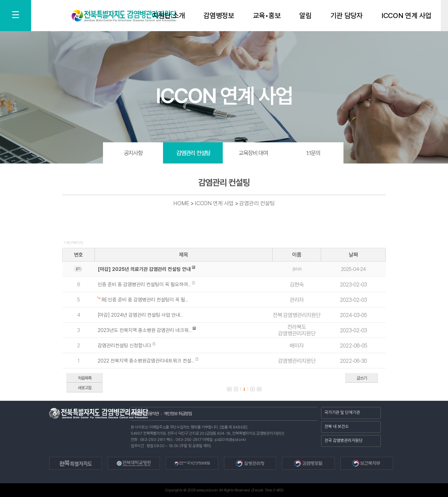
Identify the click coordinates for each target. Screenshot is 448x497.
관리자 (297, 269)
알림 (305, 16)
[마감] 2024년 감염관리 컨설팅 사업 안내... (140, 315)
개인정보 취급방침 (178, 414)
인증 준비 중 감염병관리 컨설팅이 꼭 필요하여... (145, 284)
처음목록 (85, 378)
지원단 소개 (169, 16)
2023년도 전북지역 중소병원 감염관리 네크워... (145, 330)
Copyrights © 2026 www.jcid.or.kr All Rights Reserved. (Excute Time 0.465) (224, 490)
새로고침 (85, 388)
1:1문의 (313, 153)
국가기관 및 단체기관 (342, 412)
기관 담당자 (347, 16)
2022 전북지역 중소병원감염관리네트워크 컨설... (147, 361)
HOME (181, 203)
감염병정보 (219, 16)
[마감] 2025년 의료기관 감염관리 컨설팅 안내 (144, 269)
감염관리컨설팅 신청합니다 (125, 346)
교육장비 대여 (253, 153)
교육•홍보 (267, 16)
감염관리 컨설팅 (193, 153)
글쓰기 (362, 378)
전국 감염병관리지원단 (344, 440)
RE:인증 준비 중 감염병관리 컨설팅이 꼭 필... (145, 300)
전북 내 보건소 (337, 426)
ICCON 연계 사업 (406, 16)
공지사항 (133, 153)
